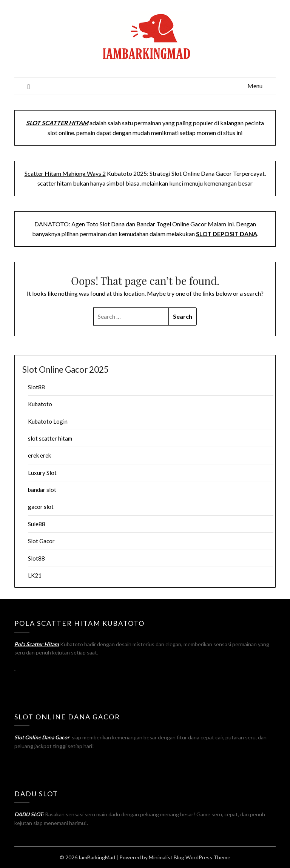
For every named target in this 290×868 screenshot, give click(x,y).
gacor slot (41, 507)
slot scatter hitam (50, 438)
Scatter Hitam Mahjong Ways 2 (65, 173)
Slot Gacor (41, 541)
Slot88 (36, 387)
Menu (255, 86)
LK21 (35, 575)
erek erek (39, 455)
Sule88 (37, 524)
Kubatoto (40, 404)
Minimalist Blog (167, 857)
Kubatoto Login (48, 421)
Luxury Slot (42, 473)
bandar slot (42, 490)
